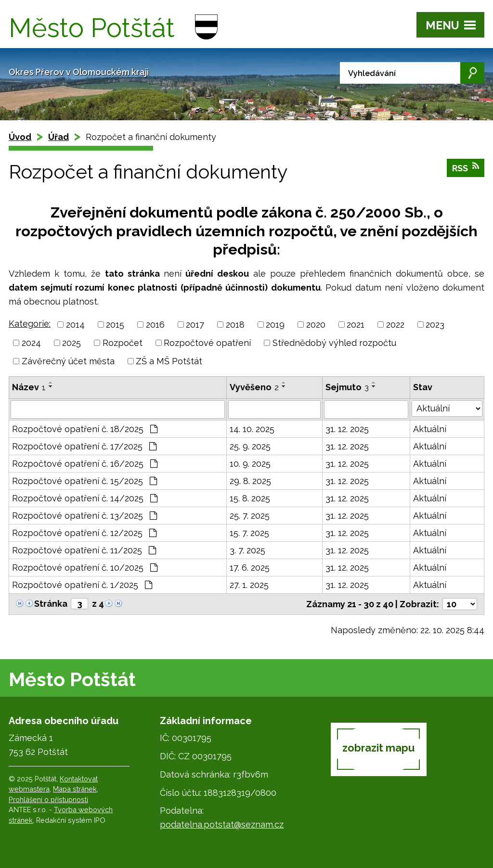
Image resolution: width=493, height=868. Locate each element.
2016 (155, 325)
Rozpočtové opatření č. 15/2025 (84, 481)
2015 (115, 325)
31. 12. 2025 (347, 429)
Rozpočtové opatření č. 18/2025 (85, 429)
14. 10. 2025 (252, 429)
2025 (71, 343)
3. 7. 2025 (247, 550)
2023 (435, 325)
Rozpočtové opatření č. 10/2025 (85, 568)
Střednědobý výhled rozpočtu (334, 343)
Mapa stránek (75, 789)
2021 (356, 325)
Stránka (51, 604)
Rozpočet (123, 343)
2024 (31, 343)
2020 (316, 325)
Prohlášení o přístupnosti (48, 799)
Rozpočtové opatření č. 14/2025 (85, 498)
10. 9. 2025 (250, 464)
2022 (395, 325)
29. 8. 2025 (250, 481)
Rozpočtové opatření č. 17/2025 (84, 446)
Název (29, 387)
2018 (235, 325)
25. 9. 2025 (250, 446)
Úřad (58, 137)
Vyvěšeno (254, 387)
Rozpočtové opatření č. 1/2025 (82, 585)
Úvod (20, 137)
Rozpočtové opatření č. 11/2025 (84, 550)
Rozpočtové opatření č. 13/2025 (84, 516)
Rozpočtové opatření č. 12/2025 (84, 533)
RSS (466, 167)
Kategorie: (30, 324)
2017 (195, 325)
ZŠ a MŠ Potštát (169, 361)
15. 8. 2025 (250, 498)
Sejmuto (347, 387)
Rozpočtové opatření (207, 343)
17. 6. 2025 (250, 568)
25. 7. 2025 (250, 516)
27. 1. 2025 (249, 585)
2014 (75, 325)
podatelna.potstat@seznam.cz (222, 824)
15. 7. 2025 (249, 533)
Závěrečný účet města (68, 361)
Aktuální (430, 429)
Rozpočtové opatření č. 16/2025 (85, 464)
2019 (275, 325)
